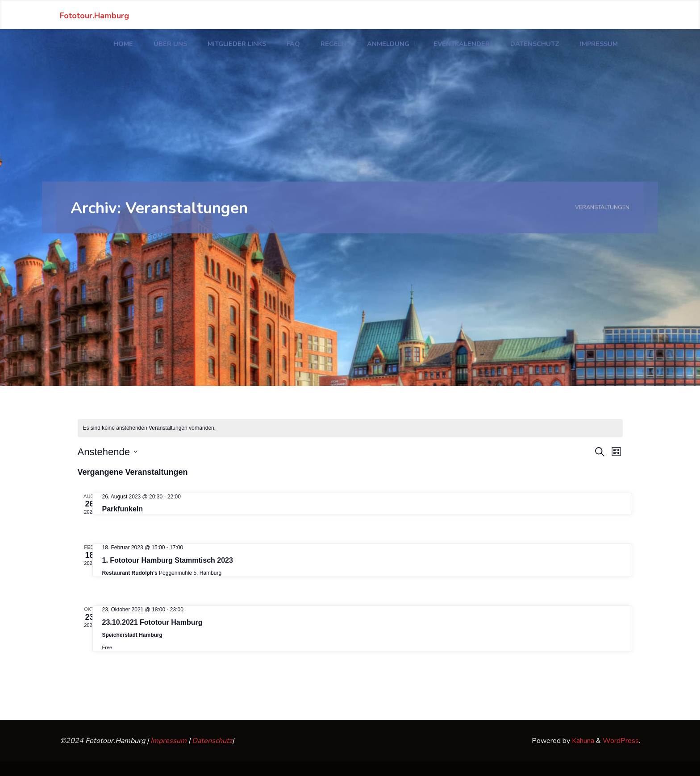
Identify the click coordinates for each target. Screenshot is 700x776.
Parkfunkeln (123, 509)
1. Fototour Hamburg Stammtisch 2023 (168, 560)
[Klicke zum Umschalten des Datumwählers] (108, 452)
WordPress (621, 741)
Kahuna (582, 741)
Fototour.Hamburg (95, 15)
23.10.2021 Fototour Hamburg (152, 622)
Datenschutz (212, 741)
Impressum (169, 741)
